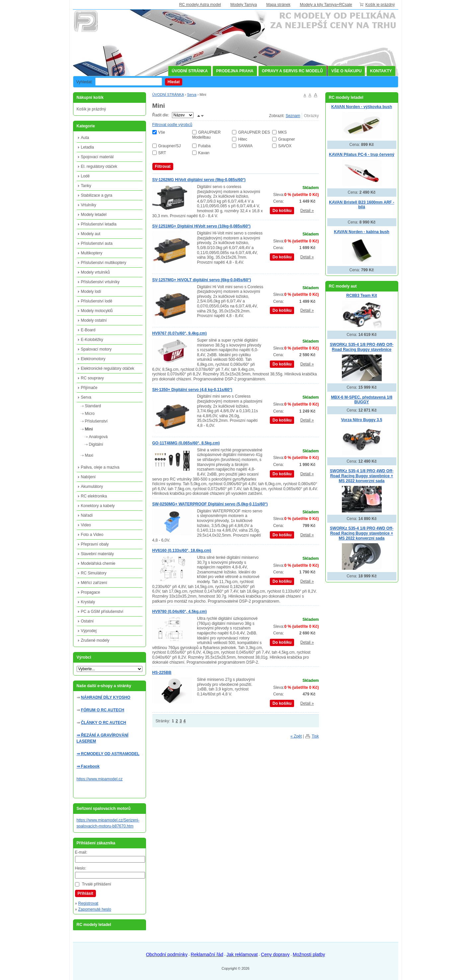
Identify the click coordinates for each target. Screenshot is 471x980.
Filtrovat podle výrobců (172, 125)
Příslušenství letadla (99, 224)
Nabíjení (88, 477)
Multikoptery (92, 253)
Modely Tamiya (244, 5)
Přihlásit (85, 893)
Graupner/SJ (170, 146)
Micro (90, 414)
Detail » (307, 211)
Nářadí (87, 515)
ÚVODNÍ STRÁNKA (190, 71)
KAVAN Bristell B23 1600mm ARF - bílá (362, 205)
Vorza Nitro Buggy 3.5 (362, 420)
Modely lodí (91, 292)
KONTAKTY (381, 71)
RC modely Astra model (200, 5)
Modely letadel (94, 215)
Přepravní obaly (95, 544)
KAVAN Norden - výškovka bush (362, 107)
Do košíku (282, 211)
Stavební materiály (97, 554)
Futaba (204, 146)
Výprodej (89, 631)
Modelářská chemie (98, 563)
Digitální (96, 444)
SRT (162, 153)
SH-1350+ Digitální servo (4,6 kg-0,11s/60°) (192, 390)
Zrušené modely (95, 640)
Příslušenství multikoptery (104, 263)
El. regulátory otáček (99, 166)
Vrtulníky (89, 205)
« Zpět (296, 736)
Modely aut (91, 234)
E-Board (88, 330)
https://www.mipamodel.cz (100, 779)
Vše (162, 132)
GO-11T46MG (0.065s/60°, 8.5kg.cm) (186, 443)
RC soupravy (92, 378)
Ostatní (87, 621)
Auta (85, 138)
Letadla (87, 147)
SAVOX (285, 146)
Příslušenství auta (97, 243)
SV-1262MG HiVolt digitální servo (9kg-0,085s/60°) (199, 180)
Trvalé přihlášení (97, 884)
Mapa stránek (278, 5)
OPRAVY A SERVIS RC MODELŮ (292, 71)
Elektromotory (93, 359)
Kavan (204, 153)
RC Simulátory (94, 573)
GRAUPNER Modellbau (206, 135)
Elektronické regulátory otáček (108, 368)
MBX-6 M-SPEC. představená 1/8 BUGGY (362, 400)
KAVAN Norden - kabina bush (362, 232)
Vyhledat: (85, 82)
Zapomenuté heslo (95, 909)
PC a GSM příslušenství (102, 612)
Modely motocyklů (97, 311)
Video (86, 525)
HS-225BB (162, 673)
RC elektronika (94, 496)
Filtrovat (163, 166)
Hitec (242, 139)
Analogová (98, 437)
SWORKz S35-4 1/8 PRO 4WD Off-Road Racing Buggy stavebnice (362, 347)
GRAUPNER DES (254, 132)
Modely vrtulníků (95, 272)
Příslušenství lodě (97, 301)
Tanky (86, 186)
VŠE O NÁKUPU (346, 71)
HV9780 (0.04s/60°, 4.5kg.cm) (180, 612)
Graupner (287, 139)
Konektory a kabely (98, 506)
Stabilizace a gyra (97, 195)
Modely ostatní (94, 320)
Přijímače (89, 388)
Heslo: (81, 868)
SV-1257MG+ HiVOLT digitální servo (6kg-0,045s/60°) (202, 280)
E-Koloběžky (92, 340)
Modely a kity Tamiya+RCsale (326, 5)
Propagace (91, 592)
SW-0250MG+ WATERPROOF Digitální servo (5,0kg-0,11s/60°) (210, 504)
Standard (93, 406)
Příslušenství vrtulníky (100, 282)
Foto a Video (92, 535)
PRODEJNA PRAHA (235, 71)
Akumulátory (92, 487)
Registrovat (88, 903)
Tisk (315, 736)
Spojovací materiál (97, 157)
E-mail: (81, 852)
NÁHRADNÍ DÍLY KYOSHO (106, 697)
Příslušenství (96, 421)
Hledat (174, 82)
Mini (89, 429)
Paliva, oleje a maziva (100, 467)
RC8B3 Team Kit (361, 295)
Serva (192, 95)
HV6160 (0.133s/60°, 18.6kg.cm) (182, 551)
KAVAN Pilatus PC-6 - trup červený (362, 155)
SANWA (245, 146)
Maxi (89, 455)
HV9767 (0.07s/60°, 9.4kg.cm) (180, 333)
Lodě (85, 176)
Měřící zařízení (94, 583)
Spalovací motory (96, 349)
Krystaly (88, 602)
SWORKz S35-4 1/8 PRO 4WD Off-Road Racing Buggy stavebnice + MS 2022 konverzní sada (362, 476)
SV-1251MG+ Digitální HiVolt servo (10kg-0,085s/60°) (201, 226)
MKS (282, 132)
